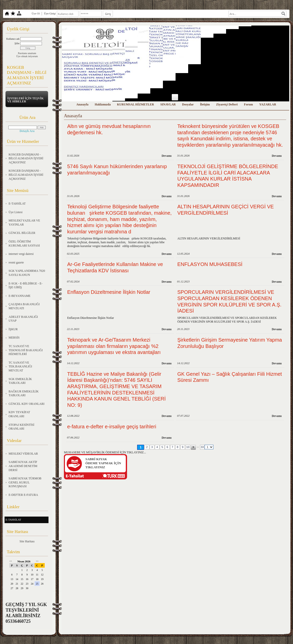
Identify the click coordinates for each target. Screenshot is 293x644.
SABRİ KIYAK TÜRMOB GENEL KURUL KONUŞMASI (25, 482)
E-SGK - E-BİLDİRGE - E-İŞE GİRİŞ (26, 285)
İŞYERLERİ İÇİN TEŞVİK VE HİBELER (26, 100)
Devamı (167, 156)
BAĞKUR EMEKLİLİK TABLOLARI (24, 393)
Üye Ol (36, 13)
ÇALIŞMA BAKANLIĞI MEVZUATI (24, 306)
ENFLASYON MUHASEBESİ (210, 264)
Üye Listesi (16, 212)
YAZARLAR (268, 104)
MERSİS (14, 338)
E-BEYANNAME (20, 296)
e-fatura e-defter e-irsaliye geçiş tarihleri (112, 427)
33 (202, 447)
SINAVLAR (168, 104)
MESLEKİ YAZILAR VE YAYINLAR (24, 223)
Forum (248, 104)
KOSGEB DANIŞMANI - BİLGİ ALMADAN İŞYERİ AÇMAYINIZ (26, 158)
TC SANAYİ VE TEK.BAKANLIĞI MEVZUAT (20, 367)
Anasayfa (82, 104)
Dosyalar (188, 104)
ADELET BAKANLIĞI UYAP (23, 319)
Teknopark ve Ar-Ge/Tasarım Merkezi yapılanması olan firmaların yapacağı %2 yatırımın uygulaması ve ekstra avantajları (114, 346)
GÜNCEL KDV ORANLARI (27, 404)
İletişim (205, 104)
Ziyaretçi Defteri (227, 104)
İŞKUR (13, 329)
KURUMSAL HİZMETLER (135, 104)
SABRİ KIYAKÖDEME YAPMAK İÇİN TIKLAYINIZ (103, 463)
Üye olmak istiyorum (27, 56)
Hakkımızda (103, 104)
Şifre (17, 43)
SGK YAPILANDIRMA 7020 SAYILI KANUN (27, 273)
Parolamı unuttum (27, 53)
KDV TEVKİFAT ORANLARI (19, 414)
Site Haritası (27, 541)
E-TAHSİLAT (17, 204)
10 (188, 447)
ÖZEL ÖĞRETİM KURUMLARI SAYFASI (24, 243)
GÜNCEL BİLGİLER (22, 233)
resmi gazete (16, 262)
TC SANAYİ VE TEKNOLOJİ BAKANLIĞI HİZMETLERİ (26, 350)
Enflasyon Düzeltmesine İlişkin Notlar (109, 292)
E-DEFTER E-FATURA (23, 495)
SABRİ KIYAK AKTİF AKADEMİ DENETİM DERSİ (23, 466)
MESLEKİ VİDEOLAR (23, 454)
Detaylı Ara (27, 131)
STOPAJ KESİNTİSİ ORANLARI (21, 427)
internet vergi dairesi (21, 254)
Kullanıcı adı (13, 39)
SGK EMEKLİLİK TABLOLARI (20, 381)
